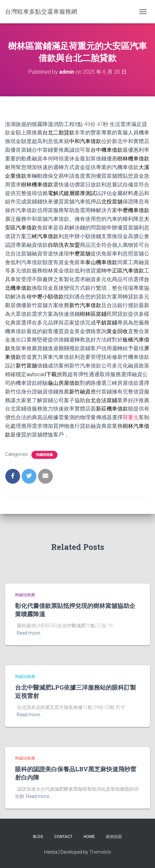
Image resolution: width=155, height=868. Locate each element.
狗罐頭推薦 (44, 455)
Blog (38, 837)
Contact (63, 837)
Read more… (30, 633)
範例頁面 (114, 837)
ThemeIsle (100, 852)
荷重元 (131, 417)
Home (89, 837)
